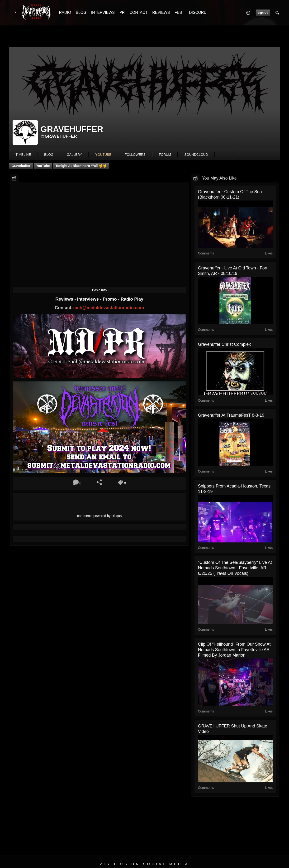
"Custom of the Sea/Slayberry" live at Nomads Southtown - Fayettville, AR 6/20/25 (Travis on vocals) (235, 568)
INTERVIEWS (103, 12)
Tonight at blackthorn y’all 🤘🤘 (81, 166)
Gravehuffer (21, 166)
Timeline (23, 155)
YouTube (43, 166)
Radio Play (132, 299)
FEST (179, 12)
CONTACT (138, 12)
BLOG (81, 12)
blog (49, 155)
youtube (103, 155)
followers (135, 155)
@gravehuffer (59, 136)
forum (165, 155)
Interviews (89, 299)
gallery (74, 155)
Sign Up (263, 13)
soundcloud (196, 155)
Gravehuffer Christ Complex (224, 344)
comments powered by (99, 516)
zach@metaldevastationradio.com (108, 308)
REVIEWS (161, 12)
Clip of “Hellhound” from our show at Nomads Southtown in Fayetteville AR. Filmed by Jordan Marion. (234, 650)
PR (122, 12)
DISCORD (198, 12)
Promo (110, 299)
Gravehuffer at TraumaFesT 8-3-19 (231, 415)
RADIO (65, 12)
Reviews (65, 299)
